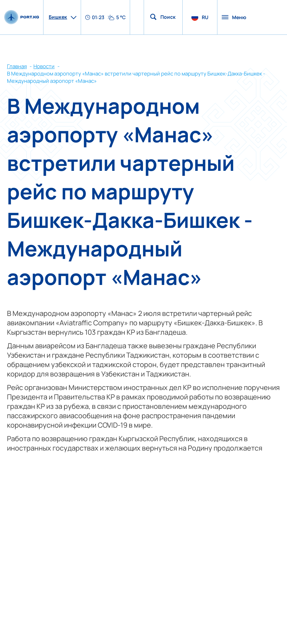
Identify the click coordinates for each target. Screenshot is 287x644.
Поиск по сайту (168, 17)
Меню (234, 17)
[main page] (22, 17)
